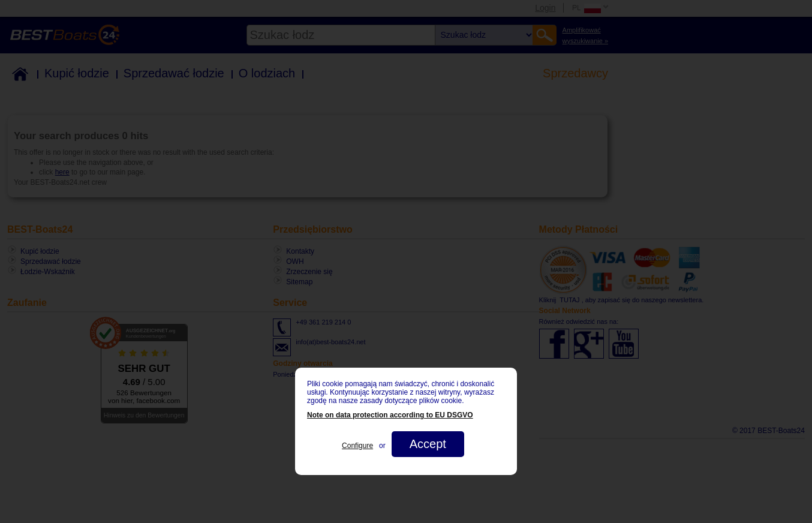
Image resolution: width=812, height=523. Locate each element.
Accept (428, 444)
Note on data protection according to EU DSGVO (390, 415)
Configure (357, 446)
